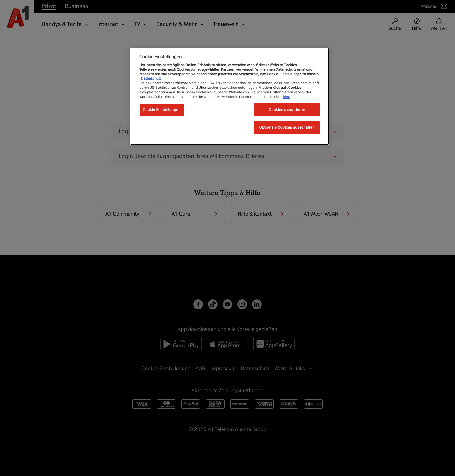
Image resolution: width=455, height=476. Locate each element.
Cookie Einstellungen (162, 110)
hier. (287, 97)
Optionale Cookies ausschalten (287, 127)
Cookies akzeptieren (287, 110)
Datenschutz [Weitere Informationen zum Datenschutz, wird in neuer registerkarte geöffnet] (151, 78)
